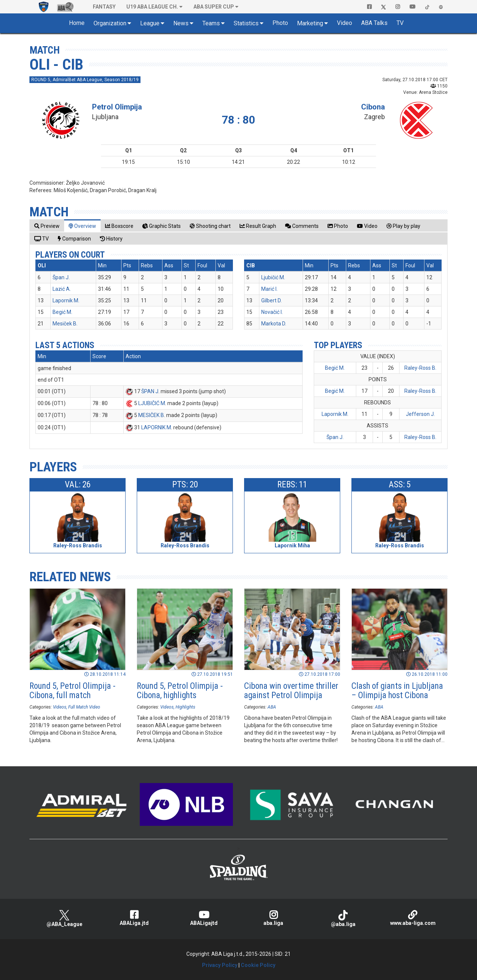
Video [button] (345, 23)
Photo (280, 23)
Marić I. (269, 289)
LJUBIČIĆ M (152, 403)
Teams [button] (211, 23)
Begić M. (62, 312)
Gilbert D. (271, 300)
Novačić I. (272, 312)
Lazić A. (62, 289)
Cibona (373, 107)
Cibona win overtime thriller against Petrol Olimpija (291, 691)
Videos (60, 707)
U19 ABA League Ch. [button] (152, 7)
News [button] (181, 23)
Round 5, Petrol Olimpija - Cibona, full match (72, 691)
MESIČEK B (151, 415)
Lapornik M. (66, 300)
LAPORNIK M (156, 427)
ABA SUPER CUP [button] (214, 7)
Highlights (185, 707)
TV (400, 23)
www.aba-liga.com (413, 918)
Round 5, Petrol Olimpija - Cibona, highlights (180, 691)
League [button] (150, 23)
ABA (272, 707)
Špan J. (61, 277)
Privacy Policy (220, 965)
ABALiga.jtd (134, 918)
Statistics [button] (246, 23)
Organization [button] (110, 23)
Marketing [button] (310, 23)
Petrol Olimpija (117, 107)
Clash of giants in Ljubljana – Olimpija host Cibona (397, 691)
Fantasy (104, 7)
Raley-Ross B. (420, 368)
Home (77, 23)
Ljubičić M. (273, 277)
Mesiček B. (65, 324)
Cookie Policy (258, 965)
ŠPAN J (150, 391)
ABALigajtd (204, 918)
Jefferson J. (420, 414)
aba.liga (273, 918)
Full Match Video (84, 707)
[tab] (47, 226)
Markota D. (274, 324)
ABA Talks (374, 23)
